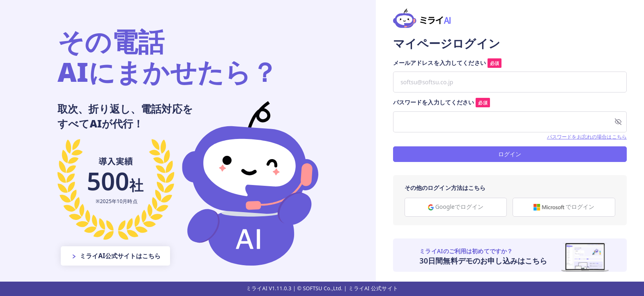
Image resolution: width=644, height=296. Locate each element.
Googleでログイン (456, 207)
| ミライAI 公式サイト (371, 288)
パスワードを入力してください (442, 102)
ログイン (510, 154)
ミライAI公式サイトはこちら (116, 256)
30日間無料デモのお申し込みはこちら (483, 261)
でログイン (564, 207)
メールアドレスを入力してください (447, 63)
